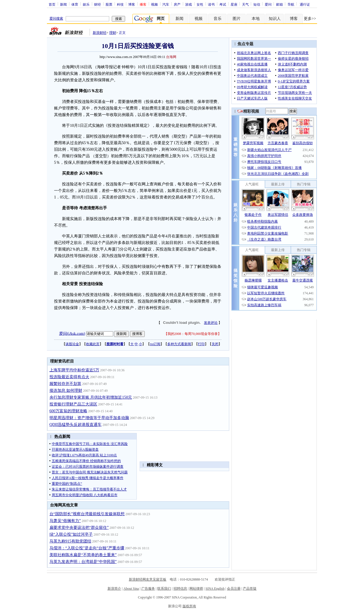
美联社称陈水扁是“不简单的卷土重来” (83, 555)
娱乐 (86, 4)
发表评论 (211, 323)
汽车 (166, 4)
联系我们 (164, 589)
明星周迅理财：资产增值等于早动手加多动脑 (89, 418)
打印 (201, 344)
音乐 (218, 19)
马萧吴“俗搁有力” (65, 521)
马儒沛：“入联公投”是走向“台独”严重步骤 (87, 548)
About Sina (131, 589)
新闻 (63, 4)
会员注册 (234, 589)
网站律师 (196, 589)
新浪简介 (114, 589)
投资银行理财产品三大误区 (73, 404)
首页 (52, 4)
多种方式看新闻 (179, 344)
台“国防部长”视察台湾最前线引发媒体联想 (87, 514)
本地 (256, 19)
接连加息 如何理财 (66, 391)
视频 (154, 4)
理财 (113, 33)
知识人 (275, 19)
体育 (75, 4)
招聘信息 (180, 589)
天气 (245, 4)
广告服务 (148, 589)
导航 (291, 4)
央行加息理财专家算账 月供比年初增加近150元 (91, 397)
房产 (177, 4)
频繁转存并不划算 (65, 384)
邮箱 (280, 4)
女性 (200, 4)
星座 (234, 4)
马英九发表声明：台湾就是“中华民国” (83, 562)
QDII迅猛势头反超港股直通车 (76, 425)
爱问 (268, 4)
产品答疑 (250, 589)
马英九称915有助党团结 (70, 541)
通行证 (305, 4)
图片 (237, 19)
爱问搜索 (56, 18)
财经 (98, 4)
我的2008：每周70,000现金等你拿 (193, 334)
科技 (120, 4)
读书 (211, 4)
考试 (223, 4)
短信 (257, 4)
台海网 (171, 57)
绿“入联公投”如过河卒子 (71, 534)
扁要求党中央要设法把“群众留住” (79, 528)
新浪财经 (100, 33)
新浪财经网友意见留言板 (148, 579)
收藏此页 (93, 344)
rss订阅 (155, 344)
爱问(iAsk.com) (72, 333)
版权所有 (189, 606)
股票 (109, 4)
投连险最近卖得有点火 (69, 377)
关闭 (215, 344)
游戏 (189, 4)
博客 (132, 4)
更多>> (310, 19)
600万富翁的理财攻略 (68, 411)
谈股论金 (72, 344)
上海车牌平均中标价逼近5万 (74, 370)
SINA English (215, 589)
